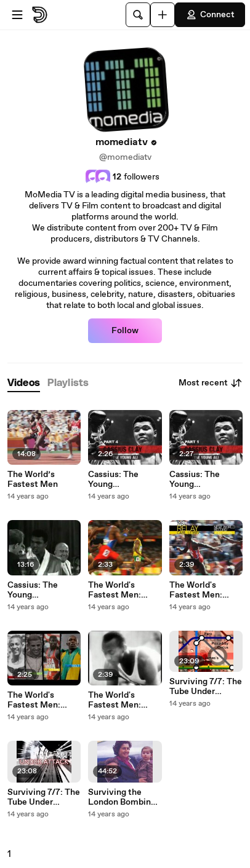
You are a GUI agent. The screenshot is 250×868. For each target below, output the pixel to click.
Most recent (211, 383)
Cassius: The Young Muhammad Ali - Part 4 (121, 479)
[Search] (138, 15)
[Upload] (163, 15)
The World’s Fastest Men (33, 479)
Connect (210, 15)
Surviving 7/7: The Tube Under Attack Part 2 (206, 687)
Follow (125, 331)
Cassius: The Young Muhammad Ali (38, 590)
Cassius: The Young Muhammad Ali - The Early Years (202, 479)
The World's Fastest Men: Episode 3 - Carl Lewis (200, 590)
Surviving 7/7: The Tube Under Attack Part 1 (44, 797)
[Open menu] (17, 15)
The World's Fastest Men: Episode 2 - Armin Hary (43, 700)
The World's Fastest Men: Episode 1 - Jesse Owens (121, 700)
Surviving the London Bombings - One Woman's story (124, 797)
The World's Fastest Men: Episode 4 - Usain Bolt (123, 590)
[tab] (24, 383)
